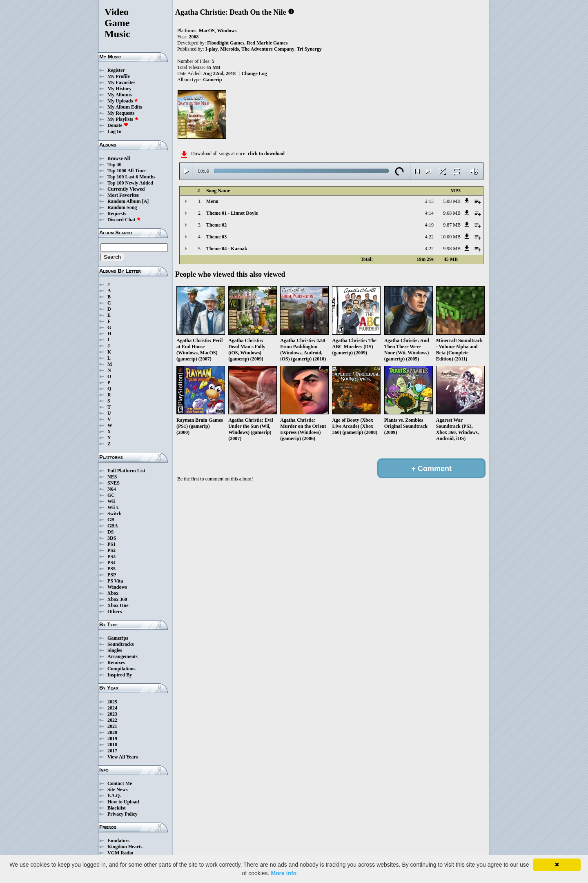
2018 (112, 745)
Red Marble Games (267, 43)
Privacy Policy (122, 814)
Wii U (114, 507)
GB (111, 520)
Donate (118, 125)
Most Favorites (123, 195)
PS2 (111, 550)
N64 (112, 489)
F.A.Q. (114, 796)
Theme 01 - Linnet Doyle (232, 213)
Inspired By (120, 675)
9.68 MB (452, 213)
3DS (112, 538)
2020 (112, 732)
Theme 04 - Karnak (227, 249)
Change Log (254, 73)
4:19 (429, 225)
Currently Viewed (126, 189)
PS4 (111, 563)
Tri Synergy (309, 49)
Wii (111, 501)
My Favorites (121, 82)
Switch (115, 514)
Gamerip (212, 80)
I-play (212, 49)
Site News (118, 790)
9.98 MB (452, 249)
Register (116, 70)
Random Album (124, 201)
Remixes (116, 663)
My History (119, 89)
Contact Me (120, 783)
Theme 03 (216, 237)
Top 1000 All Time (126, 171)
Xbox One (118, 605)
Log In (114, 131)
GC (111, 495)
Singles (115, 650)
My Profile (119, 76)
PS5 (111, 569)
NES (112, 477)
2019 (112, 738)
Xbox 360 (117, 599)
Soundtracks (121, 644)
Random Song (122, 207)
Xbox (113, 593)
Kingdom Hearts (125, 847)
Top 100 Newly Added (130, 183)
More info (284, 873)
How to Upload (123, 802)
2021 (112, 726)
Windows (117, 587)
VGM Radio (120, 853)
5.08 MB (452, 201)
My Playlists (123, 119)
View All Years (122, 757)
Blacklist (117, 808)
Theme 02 (216, 225)
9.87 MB (452, 225)
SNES (114, 483)
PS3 (111, 556)
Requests (117, 214)
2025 (112, 702)
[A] (146, 201)
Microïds (229, 49)
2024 (112, 708)
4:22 (429, 237)
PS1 (111, 544)
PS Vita (115, 581)
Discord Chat (124, 220)
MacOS (207, 31)
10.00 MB (451, 237)
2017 (112, 751)
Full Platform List (126, 471)
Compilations (121, 669)
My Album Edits (125, 107)
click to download (266, 153)
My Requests (121, 113)
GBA (113, 526)
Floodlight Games (226, 43)
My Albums (120, 95)
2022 (112, 720)
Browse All (119, 158)
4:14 (429, 213)
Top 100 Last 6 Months (131, 177)
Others (115, 612)
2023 (112, 714)
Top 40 (115, 165)
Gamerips (118, 638)
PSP (112, 575)
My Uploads (123, 101)
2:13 (429, 201)
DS (110, 532)
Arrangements (122, 656)
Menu (212, 201)
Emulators (118, 841)
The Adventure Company (268, 49)
